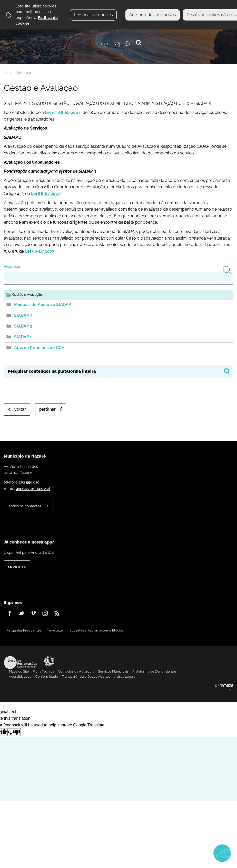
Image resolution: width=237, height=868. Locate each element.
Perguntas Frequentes (24, 630)
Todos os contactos (25, 506)
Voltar (20, 409)
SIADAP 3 (23, 315)
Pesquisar (12, 266)
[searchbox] (118, 371)
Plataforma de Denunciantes (154, 671)
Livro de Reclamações (20, 663)
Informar (24, 73)
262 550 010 (29, 482)
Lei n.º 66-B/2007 (63, 112)
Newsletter (55, 630)
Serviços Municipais (113, 671)
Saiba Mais (17, 566)
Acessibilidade (49, 661)
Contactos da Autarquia (76, 671)
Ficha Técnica (43, 671)
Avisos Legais (125, 677)
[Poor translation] (14, 732)
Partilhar (47, 409)
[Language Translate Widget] (130, 45)
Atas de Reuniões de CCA (39, 348)
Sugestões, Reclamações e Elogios (97, 630)
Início (8, 73)
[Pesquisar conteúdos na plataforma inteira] (227, 371)
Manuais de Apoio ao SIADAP (43, 305)
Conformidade (47, 677)
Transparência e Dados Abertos (86, 677)
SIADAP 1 (23, 337)
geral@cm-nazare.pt (33, 488)
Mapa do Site (19, 671)
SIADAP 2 (23, 326)
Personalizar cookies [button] (93, 15)
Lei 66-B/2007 (46, 194)
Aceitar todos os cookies (153, 15)
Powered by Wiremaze (224, 688)
